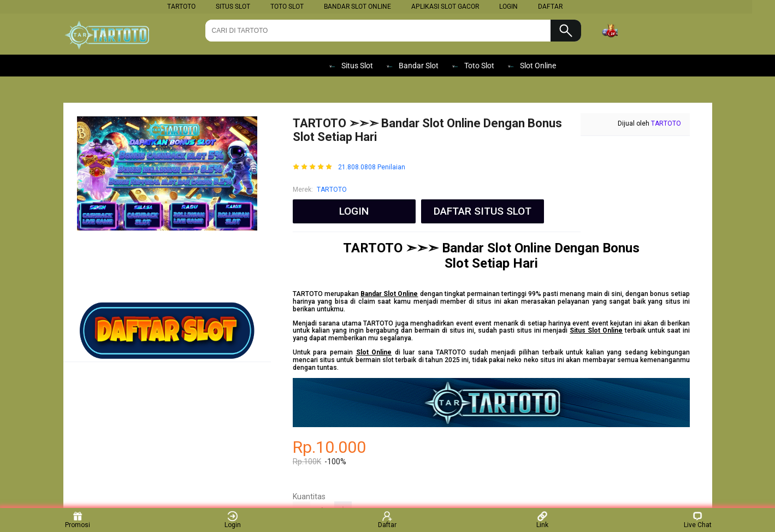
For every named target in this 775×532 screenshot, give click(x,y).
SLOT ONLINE (233, 66)
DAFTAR (550, 7)
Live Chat (698, 520)
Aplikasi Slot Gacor (445, 7)
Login (233, 520)
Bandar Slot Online (357, 7)
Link (542, 520)
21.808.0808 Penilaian (372, 167)
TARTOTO (181, 7)
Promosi (78, 520)
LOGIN (508, 7)
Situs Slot (233, 7)
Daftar (387, 520)
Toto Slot (287, 7)
